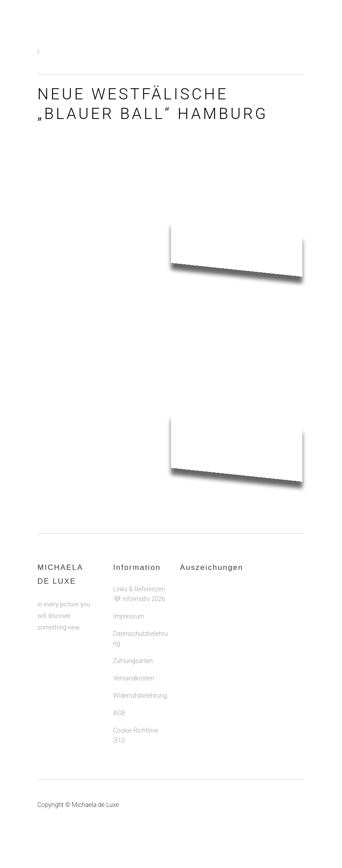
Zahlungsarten (133, 661)
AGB (119, 713)
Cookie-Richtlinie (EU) (136, 735)
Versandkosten (134, 678)
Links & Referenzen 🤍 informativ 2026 (139, 594)
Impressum (129, 616)
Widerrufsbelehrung (140, 696)
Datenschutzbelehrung (140, 639)
